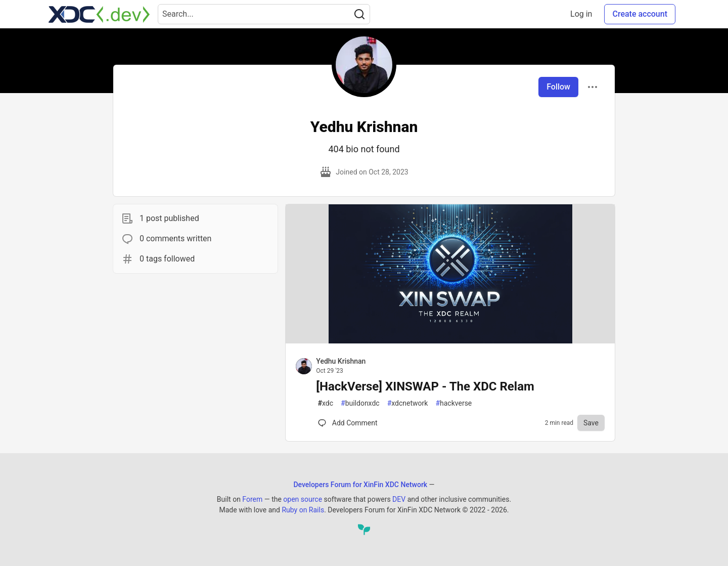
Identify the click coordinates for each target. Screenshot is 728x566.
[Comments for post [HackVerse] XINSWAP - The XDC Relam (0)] (348, 423)
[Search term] (264, 14)
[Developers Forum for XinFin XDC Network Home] (99, 14)
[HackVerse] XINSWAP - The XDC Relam (425, 386)
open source (303, 499)
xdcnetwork (408, 403)
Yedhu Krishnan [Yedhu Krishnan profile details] (341, 361)
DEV (399, 499)
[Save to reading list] (591, 423)
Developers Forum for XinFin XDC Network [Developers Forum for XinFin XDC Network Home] (360, 485)
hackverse (453, 403)
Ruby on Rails (303, 510)
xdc (325, 403)
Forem (252, 499)
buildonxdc (360, 403)
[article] (450, 341)
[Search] (359, 14)
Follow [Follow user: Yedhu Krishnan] (558, 87)
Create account (640, 14)
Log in (581, 14)
